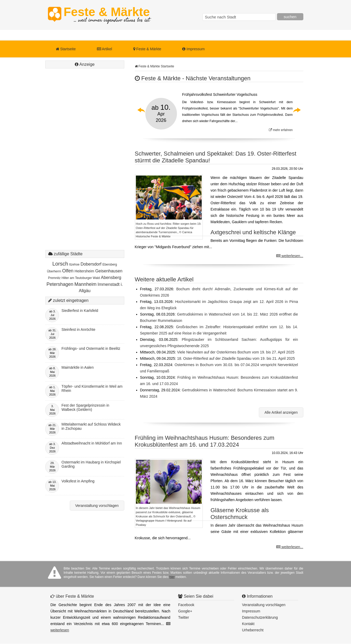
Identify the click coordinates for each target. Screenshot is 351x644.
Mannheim (86, 284)
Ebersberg (110, 264)
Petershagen (60, 284)
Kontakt (248, 624)
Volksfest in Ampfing (78, 481)
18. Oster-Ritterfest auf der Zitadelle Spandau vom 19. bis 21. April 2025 (236, 358)
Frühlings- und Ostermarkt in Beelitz (91, 348)
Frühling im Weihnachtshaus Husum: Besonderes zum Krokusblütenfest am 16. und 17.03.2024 (205, 441)
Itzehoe (74, 264)
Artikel (105, 49)
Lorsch (60, 264)
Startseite (66, 49)
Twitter (183, 617)
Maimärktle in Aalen (78, 367)
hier (172, 577)
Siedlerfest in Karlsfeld (80, 311)
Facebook (186, 605)
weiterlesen (60, 630)
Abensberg (111, 278)
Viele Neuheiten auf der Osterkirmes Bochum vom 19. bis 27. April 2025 (236, 352)
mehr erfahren (281, 130)
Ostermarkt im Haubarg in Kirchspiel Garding (91, 464)
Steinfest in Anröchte (78, 330)
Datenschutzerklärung (260, 617)
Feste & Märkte (107, 14)
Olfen (68, 271)
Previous (141, 110)
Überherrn (54, 271)
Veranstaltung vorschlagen (97, 506)
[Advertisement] (85, 164)
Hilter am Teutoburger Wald (81, 278)
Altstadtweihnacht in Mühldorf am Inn (92, 443)
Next (297, 110)
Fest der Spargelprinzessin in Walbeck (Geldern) (85, 407)
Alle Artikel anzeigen (281, 412)
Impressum (193, 49)
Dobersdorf (91, 264)
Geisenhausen (109, 271)
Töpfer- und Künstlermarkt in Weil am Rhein (92, 388)
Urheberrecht (253, 630)
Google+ (185, 611)
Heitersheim (84, 271)
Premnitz (54, 278)
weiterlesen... (290, 256)
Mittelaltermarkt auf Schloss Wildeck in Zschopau (91, 426)
